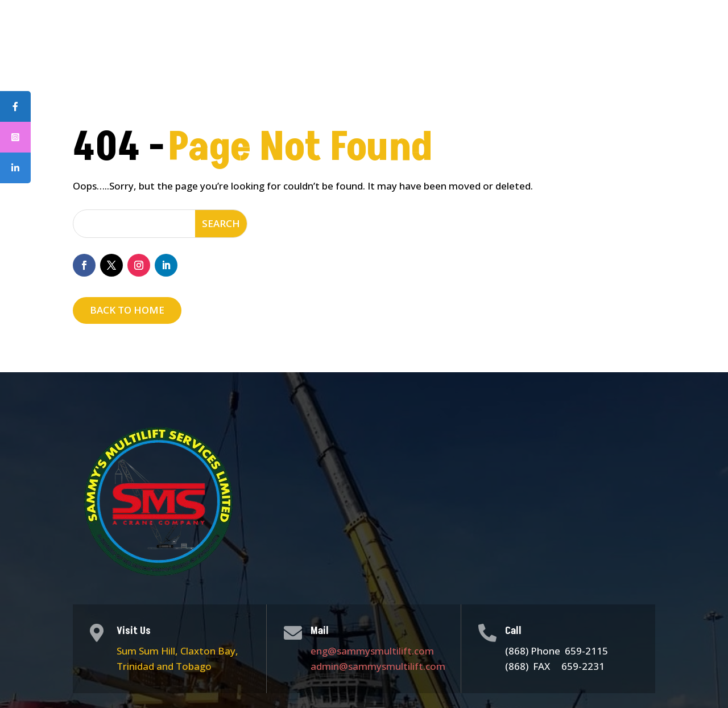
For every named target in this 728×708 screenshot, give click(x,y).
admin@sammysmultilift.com (378, 666)
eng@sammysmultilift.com (372, 651)
